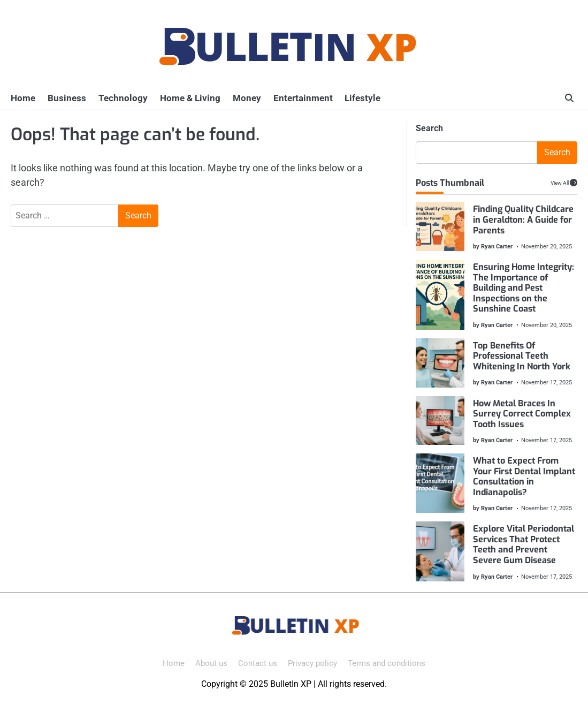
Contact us (258, 663)
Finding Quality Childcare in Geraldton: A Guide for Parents (523, 219)
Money (245, 98)
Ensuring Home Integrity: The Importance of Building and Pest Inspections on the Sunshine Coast (523, 288)
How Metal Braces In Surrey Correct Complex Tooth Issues (521, 414)
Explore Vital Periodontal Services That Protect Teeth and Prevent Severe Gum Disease (523, 544)
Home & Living (189, 98)
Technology (122, 98)
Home (23, 98)
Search (429, 128)
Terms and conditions (387, 663)
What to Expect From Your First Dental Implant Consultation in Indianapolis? (524, 476)
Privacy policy (312, 663)
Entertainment (300, 98)
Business (66, 98)
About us (211, 663)
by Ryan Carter (492, 246)
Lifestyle (360, 98)
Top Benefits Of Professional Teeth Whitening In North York (521, 356)
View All (560, 183)
